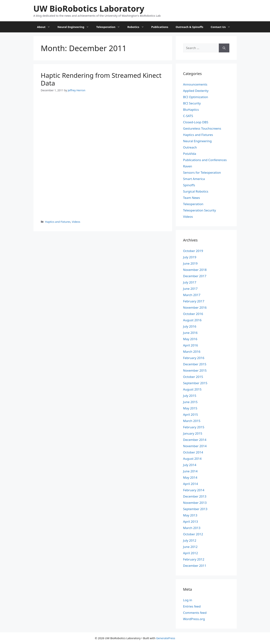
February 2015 (194, 427)
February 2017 (194, 301)
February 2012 (194, 559)
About (46, 27)
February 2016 (194, 358)
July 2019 (190, 257)
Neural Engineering (75, 27)
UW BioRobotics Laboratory (89, 9)
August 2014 (192, 459)
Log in (188, 600)
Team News (192, 198)
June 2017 (190, 289)
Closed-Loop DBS (196, 122)
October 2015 (193, 377)
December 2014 (195, 440)
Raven (188, 166)
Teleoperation (110, 27)
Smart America (194, 179)
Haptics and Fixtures (58, 222)
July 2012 (190, 540)
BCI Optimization (196, 97)
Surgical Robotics (196, 191)
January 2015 (193, 433)
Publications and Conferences (205, 160)
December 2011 (195, 566)
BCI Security (192, 103)
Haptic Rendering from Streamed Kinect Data (101, 79)
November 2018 (195, 270)
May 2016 (190, 339)
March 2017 (192, 295)
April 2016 (191, 345)
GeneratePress (166, 638)
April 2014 (191, 484)
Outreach (190, 147)
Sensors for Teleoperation (202, 172)
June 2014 (190, 471)
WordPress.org (194, 619)
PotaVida (190, 154)
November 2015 (195, 370)
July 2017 (190, 282)
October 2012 (193, 534)
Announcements (195, 84)
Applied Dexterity (196, 91)
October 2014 (193, 452)
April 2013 (191, 522)
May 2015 (190, 408)
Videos (76, 222)
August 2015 (192, 389)
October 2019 (193, 251)
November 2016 (195, 307)
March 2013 (192, 528)
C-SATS (188, 116)
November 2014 (195, 446)
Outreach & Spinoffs (189, 27)
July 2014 (190, 465)
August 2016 (192, 320)
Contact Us (222, 27)
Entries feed (192, 606)
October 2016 (193, 314)
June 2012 (190, 547)
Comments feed (195, 613)
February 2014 (194, 490)
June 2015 (190, 402)
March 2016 (192, 352)
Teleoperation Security (200, 210)
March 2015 (192, 421)
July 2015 (190, 396)
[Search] (224, 48)
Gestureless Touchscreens (202, 128)
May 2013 (190, 515)
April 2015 (191, 414)
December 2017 (195, 276)
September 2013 (195, 509)
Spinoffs (189, 185)
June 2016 (190, 333)
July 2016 (190, 326)
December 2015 (195, 364)
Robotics (137, 27)
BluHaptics (191, 110)
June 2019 (190, 263)
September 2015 (195, 383)
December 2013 (195, 496)
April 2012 (191, 553)
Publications (160, 27)
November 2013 (195, 503)
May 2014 (190, 477)
